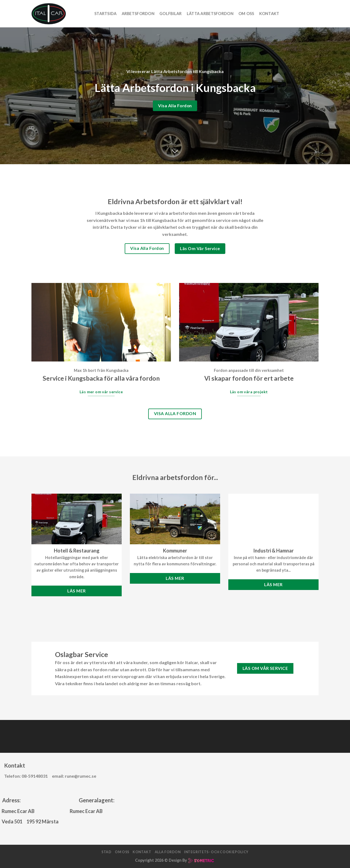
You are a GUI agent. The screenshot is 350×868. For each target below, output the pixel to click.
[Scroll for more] (175, 152)
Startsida (106, 14)
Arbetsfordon (138, 14)
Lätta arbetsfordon (210, 14)
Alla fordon (168, 852)
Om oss (246, 14)
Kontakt (269, 14)
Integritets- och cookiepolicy (216, 852)
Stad (106, 852)
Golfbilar (171, 14)
